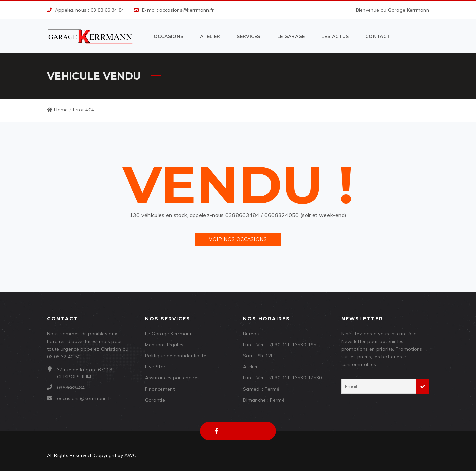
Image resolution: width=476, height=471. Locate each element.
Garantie (155, 400)
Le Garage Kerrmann (169, 334)
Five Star (155, 367)
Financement (160, 389)
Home (57, 110)
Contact (378, 36)
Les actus (335, 36)
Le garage (291, 36)
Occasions (169, 36)
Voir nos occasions (238, 239)
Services (248, 36)
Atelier (210, 36)
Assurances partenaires (173, 378)
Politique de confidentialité (176, 356)
